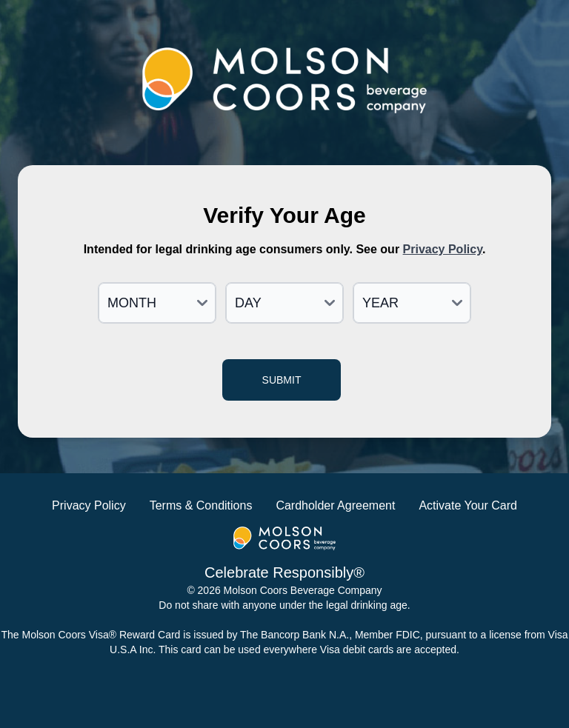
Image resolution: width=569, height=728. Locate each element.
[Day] (284, 303)
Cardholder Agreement (335, 505)
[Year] (412, 303)
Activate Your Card (468, 505)
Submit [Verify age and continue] (282, 380)
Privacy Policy (443, 249)
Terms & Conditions (201, 505)
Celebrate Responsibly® (284, 572)
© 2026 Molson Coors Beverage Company (284, 590)
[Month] (157, 303)
